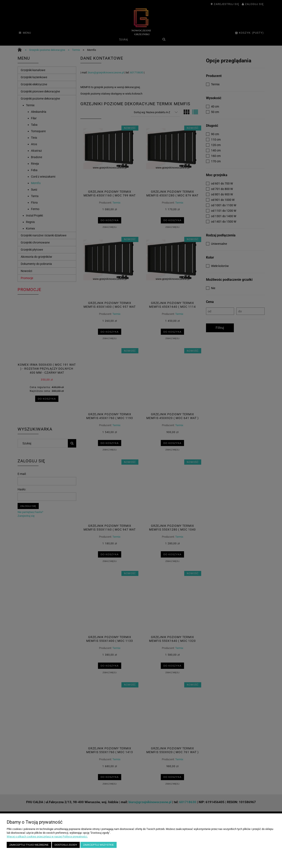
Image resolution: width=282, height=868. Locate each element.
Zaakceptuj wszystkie (99, 845)
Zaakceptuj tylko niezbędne (29, 845)
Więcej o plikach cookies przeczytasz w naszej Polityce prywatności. (47, 837)
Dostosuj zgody (66, 845)
